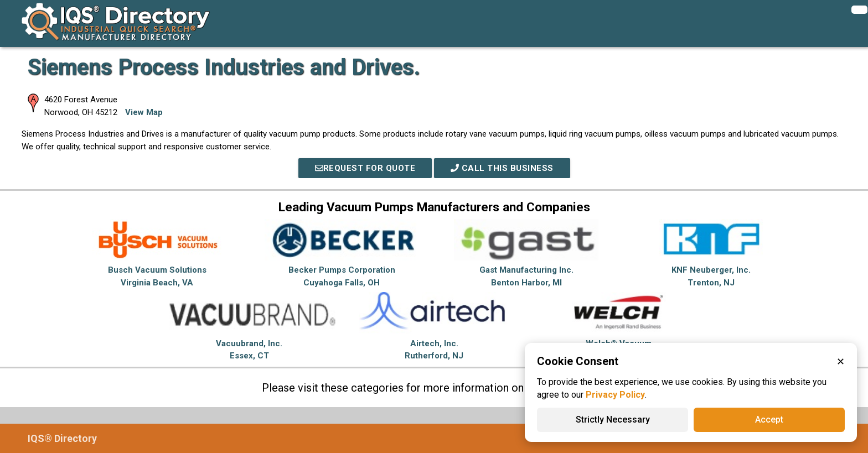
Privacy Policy (615, 395)
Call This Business (502, 168)
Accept (769, 420)
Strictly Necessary (613, 420)
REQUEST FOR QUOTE (365, 168)
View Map (144, 112)
